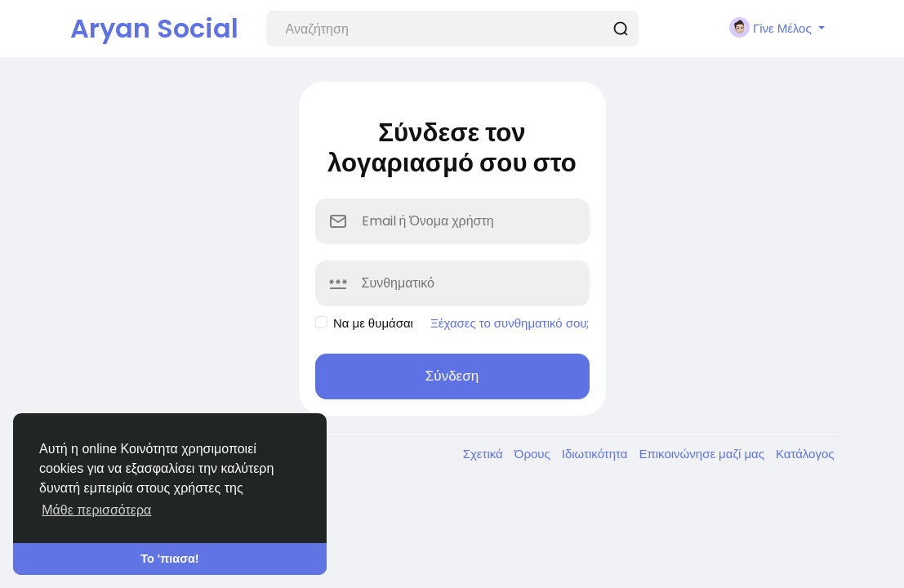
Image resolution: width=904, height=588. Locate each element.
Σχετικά (485, 454)
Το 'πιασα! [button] (169, 559)
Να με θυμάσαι (373, 323)
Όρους (534, 454)
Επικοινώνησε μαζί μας (703, 454)
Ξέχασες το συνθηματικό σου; (510, 323)
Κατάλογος (805, 454)
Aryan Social (154, 28)
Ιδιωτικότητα (597, 454)
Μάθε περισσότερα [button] (96, 510)
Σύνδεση (452, 376)
